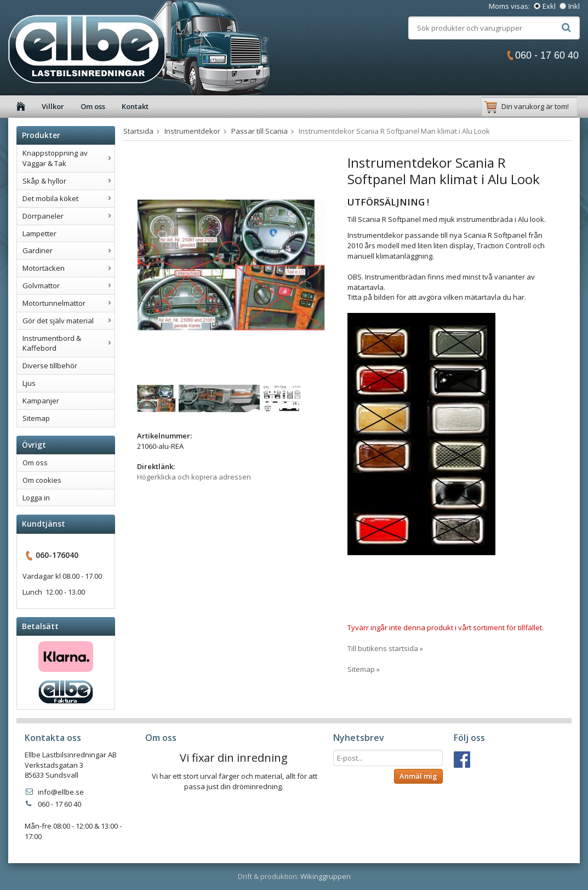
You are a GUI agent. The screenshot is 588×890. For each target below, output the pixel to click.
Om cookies (42, 480)
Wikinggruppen (326, 876)
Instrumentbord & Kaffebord (68, 343)
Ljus (29, 383)
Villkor (53, 106)
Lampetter (39, 233)
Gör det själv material (68, 321)
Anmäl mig (418, 776)
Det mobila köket (68, 198)
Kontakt (135, 106)
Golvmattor (68, 286)
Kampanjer (41, 401)
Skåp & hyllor (68, 181)
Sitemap (36, 418)
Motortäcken (68, 268)
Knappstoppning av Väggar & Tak (68, 158)
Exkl (549, 6)
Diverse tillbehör (50, 366)
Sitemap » (364, 669)
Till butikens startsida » (385, 648)
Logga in (36, 498)
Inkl (574, 6)
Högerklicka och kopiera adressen (194, 477)
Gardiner (68, 250)
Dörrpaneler (68, 216)
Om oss (93, 106)
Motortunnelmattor (68, 303)
